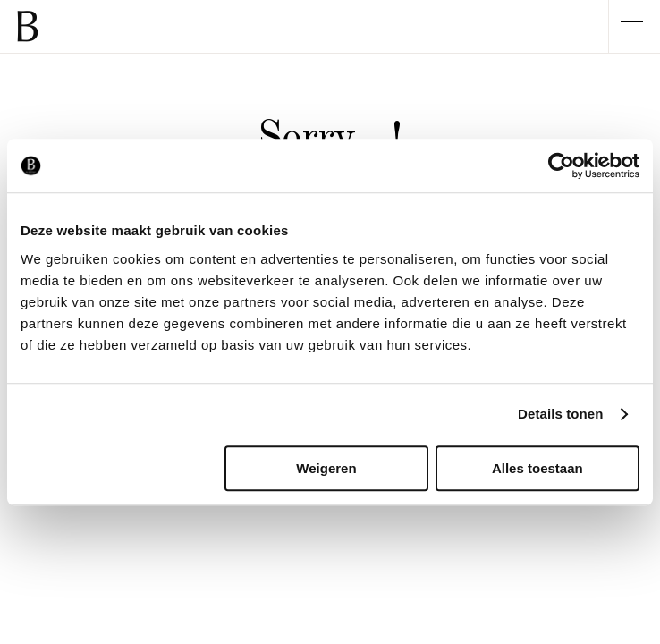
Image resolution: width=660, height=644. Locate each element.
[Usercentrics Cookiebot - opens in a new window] (561, 165)
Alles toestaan (537, 468)
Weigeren (326, 468)
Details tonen (560, 414)
